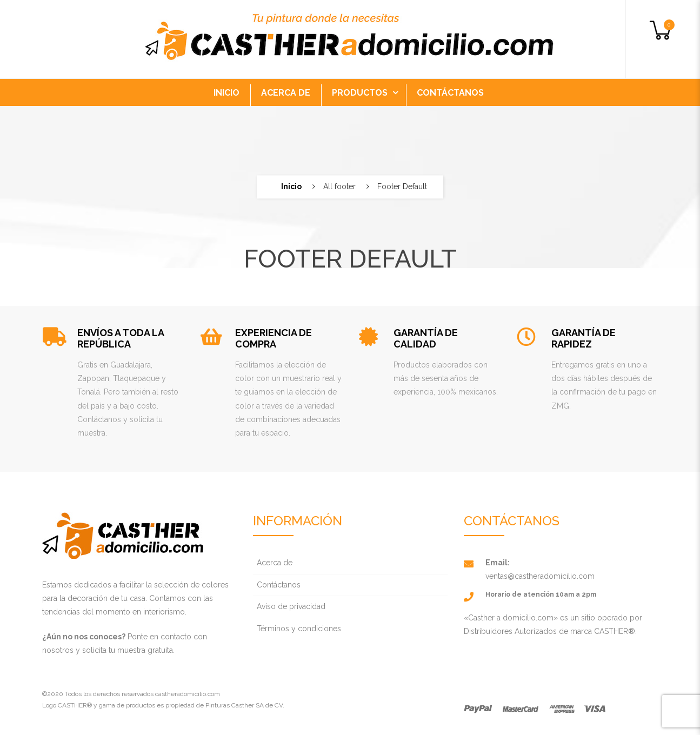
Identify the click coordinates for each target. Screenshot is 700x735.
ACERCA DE (286, 93)
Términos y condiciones (299, 629)
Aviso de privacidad (291, 606)
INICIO (226, 93)
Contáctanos (279, 585)
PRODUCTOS (360, 93)
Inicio (291, 186)
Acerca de (275, 563)
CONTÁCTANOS (450, 93)
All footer (339, 186)
